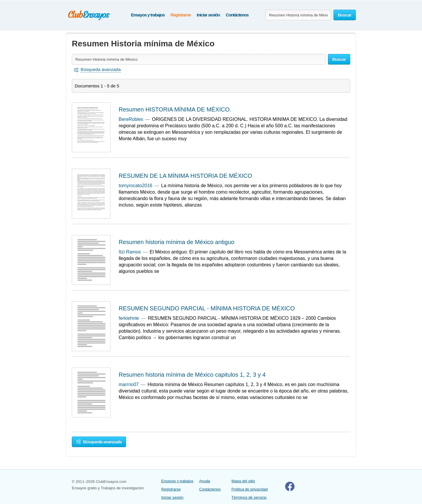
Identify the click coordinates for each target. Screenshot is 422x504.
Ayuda (205, 481)
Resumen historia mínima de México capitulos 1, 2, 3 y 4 (192, 375)
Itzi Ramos (130, 252)
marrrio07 (129, 384)
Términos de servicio (249, 497)
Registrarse (181, 15)
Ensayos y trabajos (148, 15)
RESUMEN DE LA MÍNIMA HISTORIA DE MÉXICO (185, 176)
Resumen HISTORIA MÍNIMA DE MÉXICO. (175, 109)
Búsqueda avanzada (99, 442)
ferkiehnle (129, 318)
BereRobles (131, 119)
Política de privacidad (250, 489)
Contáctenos (237, 15)
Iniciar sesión (208, 15)
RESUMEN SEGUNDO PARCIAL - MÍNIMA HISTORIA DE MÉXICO (207, 308)
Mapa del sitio (243, 481)
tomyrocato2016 (136, 186)
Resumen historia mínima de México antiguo (177, 242)
